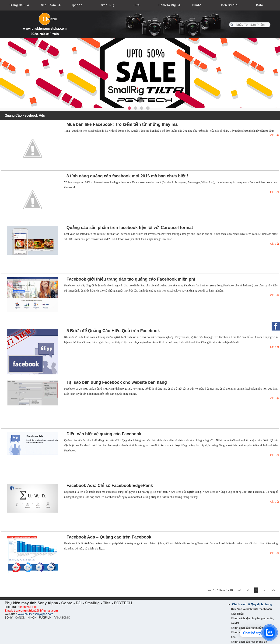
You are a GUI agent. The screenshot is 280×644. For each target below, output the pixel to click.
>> (273, 590)
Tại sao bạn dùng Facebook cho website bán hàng (117, 382)
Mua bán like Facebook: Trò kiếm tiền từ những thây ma (122, 124)
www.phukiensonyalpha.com (35, 614)
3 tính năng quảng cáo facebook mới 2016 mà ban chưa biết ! (127, 176)
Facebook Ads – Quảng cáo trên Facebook (109, 537)
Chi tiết (275, 135)
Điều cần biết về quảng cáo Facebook (104, 434)
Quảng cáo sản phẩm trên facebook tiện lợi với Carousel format (130, 228)
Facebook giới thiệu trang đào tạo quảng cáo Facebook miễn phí (131, 279)
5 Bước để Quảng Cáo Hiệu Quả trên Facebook (113, 331)
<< (239, 590)
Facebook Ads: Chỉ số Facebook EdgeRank (110, 486)
